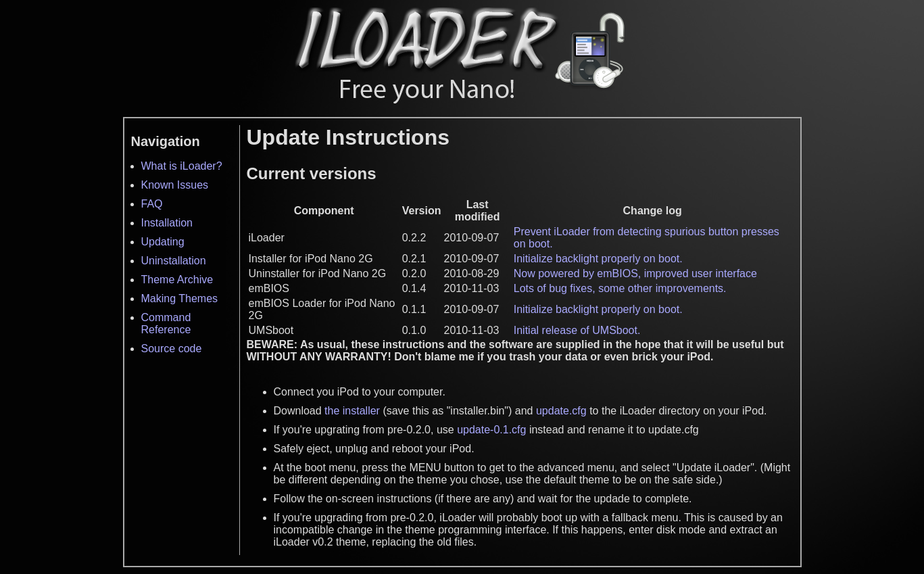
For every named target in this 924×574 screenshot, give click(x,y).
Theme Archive (177, 280)
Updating (163, 242)
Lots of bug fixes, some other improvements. (620, 288)
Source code (172, 349)
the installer (352, 411)
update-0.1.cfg (491, 430)
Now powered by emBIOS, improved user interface (635, 273)
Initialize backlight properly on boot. (598, 259)
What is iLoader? (182, 166)
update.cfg (561, 411)
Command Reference (166, 324)
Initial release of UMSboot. (577, 330)
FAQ (152, 204)
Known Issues (175, 185)
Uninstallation (174, 261)
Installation (167, 223)
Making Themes (180, 298)
